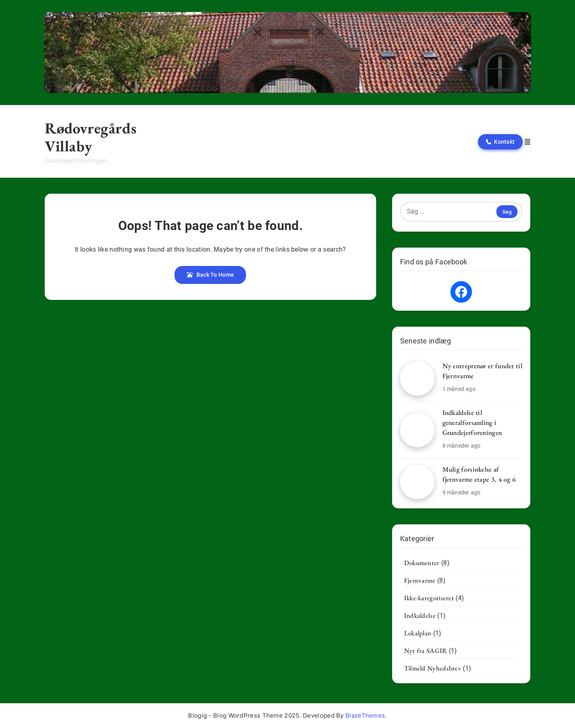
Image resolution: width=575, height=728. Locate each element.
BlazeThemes (365, 715)
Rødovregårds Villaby (91, 137)
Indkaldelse (420, 615)
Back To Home (210, 275)
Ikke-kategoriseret (429, 598)
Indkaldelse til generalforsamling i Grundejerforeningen (472, 423)
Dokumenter (422, 563)
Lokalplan (418, 633)
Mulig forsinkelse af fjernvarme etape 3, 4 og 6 (479, 474)
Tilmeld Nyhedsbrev (433, 668)
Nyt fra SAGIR (426, 651)
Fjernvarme (420, 580)
